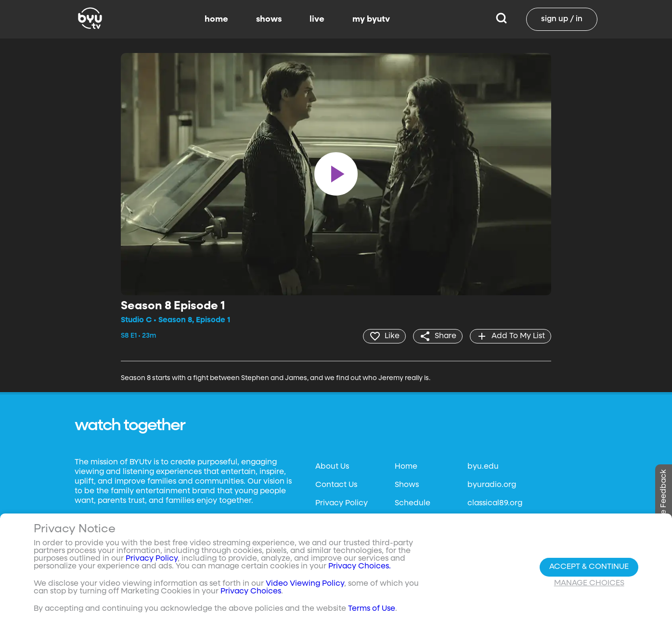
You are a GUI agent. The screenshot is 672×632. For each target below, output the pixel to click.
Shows (407, 485)
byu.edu (483, 467)
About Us (332, 467)
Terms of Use (372, 609)
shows (269, 19)
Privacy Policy (342, 503)
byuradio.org (492, 485)
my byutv (371, 19)
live (317, 19)
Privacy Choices (251, 592)
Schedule (413, 503)
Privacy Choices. (360, 566)
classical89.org (495, 503)
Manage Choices (589, 583)
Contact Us (336, 485)
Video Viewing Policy (305, 584)
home (216, 19)
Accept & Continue (589, 567)
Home (406, 467)
